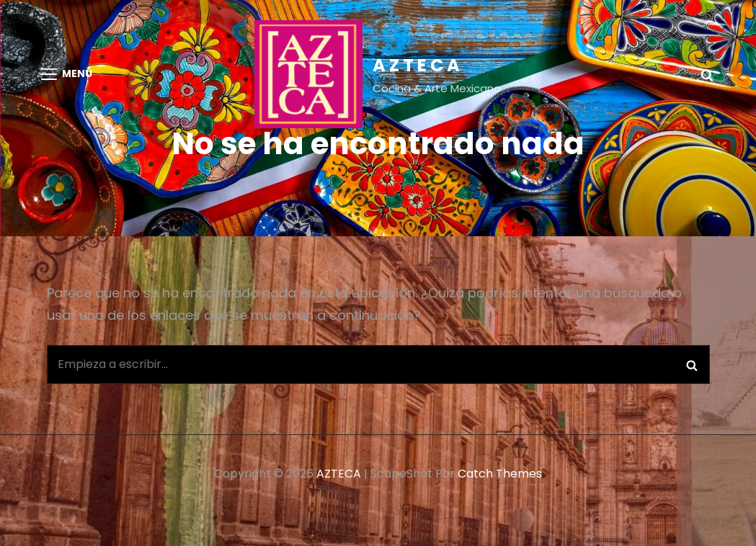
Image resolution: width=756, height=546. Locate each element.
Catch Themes (500, 474)
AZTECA (418, 65)
